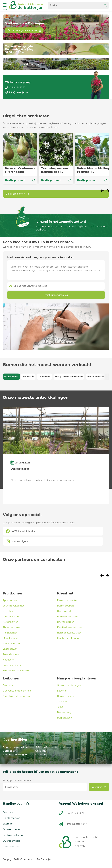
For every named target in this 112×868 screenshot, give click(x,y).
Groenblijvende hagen (69, 685)
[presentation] (103, 191)
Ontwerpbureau (12, 829)
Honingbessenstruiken (69, 633)
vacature (20, 469)
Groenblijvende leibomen (16, 696)
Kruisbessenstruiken (68, 638)
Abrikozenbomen (12, 627)
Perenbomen (10, 611)
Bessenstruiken (65, 606)
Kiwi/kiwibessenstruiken (70, 627)
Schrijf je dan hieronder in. (18, 780)
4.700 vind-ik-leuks (20, 531)
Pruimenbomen (11, 617)
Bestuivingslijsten (13, 835)
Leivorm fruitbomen (14, 606)
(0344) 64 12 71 (15, 87)
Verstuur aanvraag (56, 295)
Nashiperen (9, 660)
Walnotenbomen (12, 644)
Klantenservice (11, 818)
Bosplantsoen (64, 718)
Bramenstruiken (66, 611)
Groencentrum (12, 846)
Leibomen (45, 377)
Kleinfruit (28, 377)
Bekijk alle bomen (17, 194)
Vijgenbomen (10, 649)
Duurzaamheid (12, 841)
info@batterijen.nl (17, 92)
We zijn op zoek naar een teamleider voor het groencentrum (43, 480)
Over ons (8, 812)
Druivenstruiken (66, 622)
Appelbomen (10, 600)
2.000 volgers (17, 541)
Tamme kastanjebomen (16, 671)
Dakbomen (9, 685)
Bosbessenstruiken (67, 617)
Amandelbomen (12, 654)
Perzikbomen (10, 633)
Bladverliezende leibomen (17, 691)
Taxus (60, 707)
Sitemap (8, 824)
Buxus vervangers (67, 696)
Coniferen (62, 702)
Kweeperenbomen (13, 665)
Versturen (99, 787)
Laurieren (62, 691)
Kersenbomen (10, 622)
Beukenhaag (64, 712)
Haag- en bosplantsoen (69, 377)
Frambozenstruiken (68, 600)
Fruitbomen (11, 377)
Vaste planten (96, 377)
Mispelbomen (10, 638)
